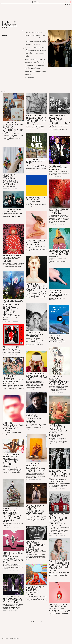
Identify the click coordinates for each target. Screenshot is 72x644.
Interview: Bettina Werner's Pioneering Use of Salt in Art (36, 467)
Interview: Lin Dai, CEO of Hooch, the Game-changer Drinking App (35, 509)
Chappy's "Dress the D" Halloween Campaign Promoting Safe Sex (13, 558)
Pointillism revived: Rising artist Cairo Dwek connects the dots (36, 119)
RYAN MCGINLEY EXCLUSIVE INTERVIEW (36, 243)
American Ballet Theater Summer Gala (59, 168)
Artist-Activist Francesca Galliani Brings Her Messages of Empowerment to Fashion (59, 476)
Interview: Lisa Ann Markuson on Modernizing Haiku (36, 376)
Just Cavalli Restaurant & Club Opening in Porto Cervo (13, 599)
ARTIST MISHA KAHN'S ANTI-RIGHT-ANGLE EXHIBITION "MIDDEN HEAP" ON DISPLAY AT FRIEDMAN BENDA (12, 515)
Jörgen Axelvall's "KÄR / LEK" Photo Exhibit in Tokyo (13, 427)
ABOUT (3, 638)
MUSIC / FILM (31, 5)
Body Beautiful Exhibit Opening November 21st (59, 252)
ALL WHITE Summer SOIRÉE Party (35, 161)
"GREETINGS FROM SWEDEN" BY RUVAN (35, 334)
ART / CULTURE (23, 5)
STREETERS (45, 5)
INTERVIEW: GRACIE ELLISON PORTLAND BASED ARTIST (36, 287)
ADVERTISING (16, 638)
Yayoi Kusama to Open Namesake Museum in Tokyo (35, 591)
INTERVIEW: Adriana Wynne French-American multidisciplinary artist (13, 127)
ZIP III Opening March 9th (12, 348)
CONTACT (7, 638)
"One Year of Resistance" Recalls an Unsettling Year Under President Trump (11, 460)
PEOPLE (38, 5)
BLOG (51, 5)
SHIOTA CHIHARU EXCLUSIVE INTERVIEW (59, 211)
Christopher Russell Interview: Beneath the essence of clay (59, 119)
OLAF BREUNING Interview (12, 211)
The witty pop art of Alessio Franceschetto (59, 607)
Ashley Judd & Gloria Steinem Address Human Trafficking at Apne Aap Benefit (59, 566)
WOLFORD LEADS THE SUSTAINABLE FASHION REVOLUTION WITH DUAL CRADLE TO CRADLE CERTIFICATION (13, 308)
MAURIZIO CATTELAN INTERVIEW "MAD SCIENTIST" (59, 293)
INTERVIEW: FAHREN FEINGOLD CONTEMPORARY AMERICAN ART (59, 380)
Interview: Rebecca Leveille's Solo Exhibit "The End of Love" (13, 380)
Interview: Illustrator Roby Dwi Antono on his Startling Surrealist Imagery (58, 431)
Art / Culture (5, 31)
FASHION (15, 5)
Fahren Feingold (56, 388)
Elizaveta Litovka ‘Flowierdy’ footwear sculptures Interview (10, 179)
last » (41, 622)
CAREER (11, 638)
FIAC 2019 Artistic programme (56, 338)
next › (38, 622)
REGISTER (63, 2)
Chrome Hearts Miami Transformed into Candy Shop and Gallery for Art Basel (59, 520)
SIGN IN (68, 2)
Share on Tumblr (19, 36)
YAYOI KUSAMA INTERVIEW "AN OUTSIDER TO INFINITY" (12, 258)
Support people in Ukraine (36, 198)
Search (3, 5)
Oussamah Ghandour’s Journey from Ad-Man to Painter (35, 419)
